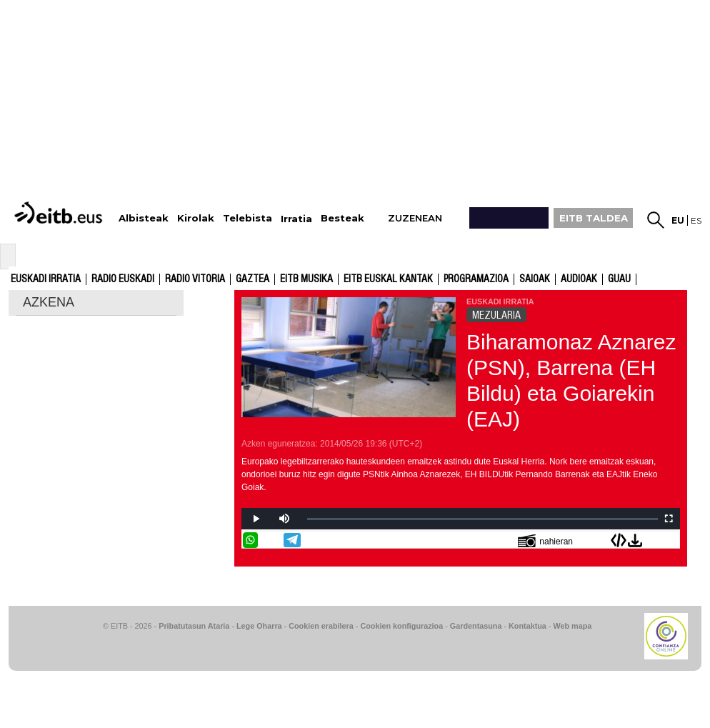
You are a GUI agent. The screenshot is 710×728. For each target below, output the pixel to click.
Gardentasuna (476, 626)
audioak (579, 279)
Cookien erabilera (321, 626)
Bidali (671, 540)
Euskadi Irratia (46, 279)
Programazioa (476, 279)
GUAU (619, 279)
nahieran (545, 540)
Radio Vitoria (195, 279)
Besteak (342, 218)
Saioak (535, 279)
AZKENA (49, 302)
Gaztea (252, 279)
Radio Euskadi (123, 279)
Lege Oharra (259, 626)
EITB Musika (306, 279)
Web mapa (572, 626)
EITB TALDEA (594, 218)
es (696, 220)
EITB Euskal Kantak (388, 279)
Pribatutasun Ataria (194, 626)
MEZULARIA (496, 315)
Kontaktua (527, 626)
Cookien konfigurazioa (401, 626)
